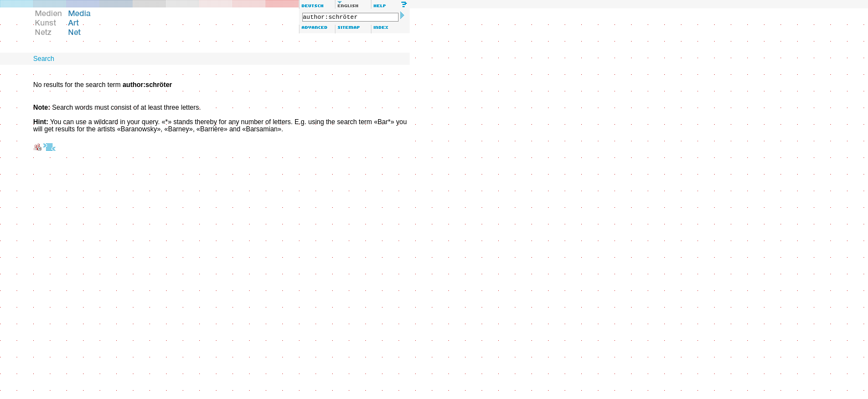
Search (44, 59)
